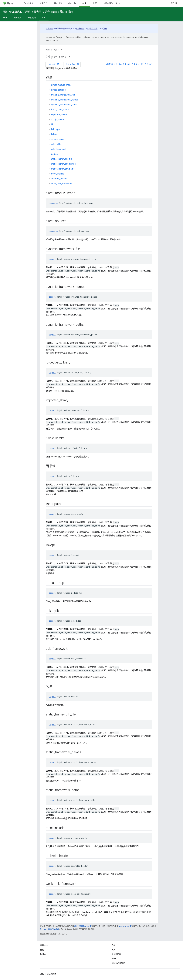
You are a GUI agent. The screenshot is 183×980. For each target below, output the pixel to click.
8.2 (146, 64)
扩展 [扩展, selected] (84, 3)
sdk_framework (59, 149)
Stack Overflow (118, 963)
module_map (57, 139)
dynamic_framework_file (63, 95)
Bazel (48, 50)
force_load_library (60, 110)
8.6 (129, 64)
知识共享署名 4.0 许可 (83, 926)
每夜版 (110, 64)
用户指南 (58, 3)
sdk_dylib (56, 144)
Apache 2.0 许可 (125, 926)
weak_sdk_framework (62, 184)
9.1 (116, 64)
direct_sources (58, 90)
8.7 (125, 64)
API (62, 50)
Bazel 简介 (29, 3)
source (54, 154)
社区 (95, 3)
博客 (42, 950)
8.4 (138, 64)
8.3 (142, 64)
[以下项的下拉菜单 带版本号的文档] (120, 3)
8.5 (133, 64)
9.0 (120, 64)
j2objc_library (58, 119)
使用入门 (44, 3)
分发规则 (32, 18)
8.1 (151, 64)
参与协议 (94, 29)
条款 (42, 974)
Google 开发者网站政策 (50, 929)
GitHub (174, 3)
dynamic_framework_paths (64, 105)
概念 (5, 18)
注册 (105, 29)
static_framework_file (62, 159)
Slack (114, 958)
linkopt (54, 134)
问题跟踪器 (116, 954)
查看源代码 (72, 64)
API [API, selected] (44, 18)
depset (52, 259)
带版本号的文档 (110, 3)
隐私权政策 (51, 974)
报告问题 (53, 64)
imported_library (59, 115)
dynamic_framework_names (65, 100)
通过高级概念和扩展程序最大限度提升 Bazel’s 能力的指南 (38, 12)
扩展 (55, 50)
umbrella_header (59, 179)
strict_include (58, 174)
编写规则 (18, 18)
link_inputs (56, 129)
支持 (114, 950)
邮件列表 (80, 29)
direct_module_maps (61, 85)
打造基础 (49, 29)
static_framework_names (63, 164)
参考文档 (72, 3)
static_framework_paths (63, 169)
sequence (53, 203)
